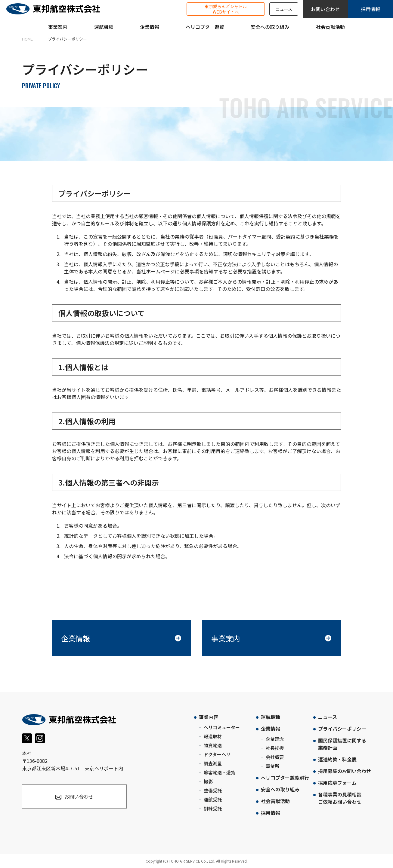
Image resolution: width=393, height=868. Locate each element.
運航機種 (271, 717)
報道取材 (213, 736)
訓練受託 (213, 808)
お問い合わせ (325, 9)
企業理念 (275, 739)
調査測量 (213, 763)
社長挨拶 (275, 748)
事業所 (272, 766)
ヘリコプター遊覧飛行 (285, 778)
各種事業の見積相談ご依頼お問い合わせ (340, 798)
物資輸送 (213, 745)
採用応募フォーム (337, 783)
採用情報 (370, 9)
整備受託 (213, 790)
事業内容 (209, 717)
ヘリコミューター (222, 727)
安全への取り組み (280, 789)
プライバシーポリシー (342, 729)
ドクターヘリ (217, 754)
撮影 (208, 781)
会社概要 (275, 757)
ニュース (284, 9)
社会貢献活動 (275, 801)
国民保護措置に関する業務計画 (342, 744)
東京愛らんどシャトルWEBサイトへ (226, 9)
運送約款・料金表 (337, 759)
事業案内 (226, 638)
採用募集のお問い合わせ (345, 771)
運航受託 (213, 799)
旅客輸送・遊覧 (220, 772)
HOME (27, 39)
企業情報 (76, 638)
